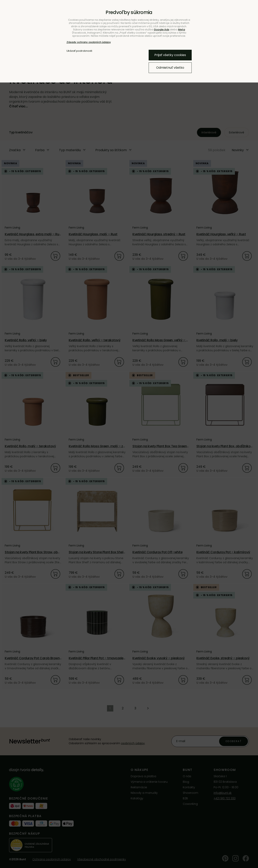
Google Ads (161, 30)
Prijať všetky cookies (170, 55)
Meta (182, 30)
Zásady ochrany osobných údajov (89, 42)
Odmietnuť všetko (170, 68)
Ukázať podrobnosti (79, 51)
